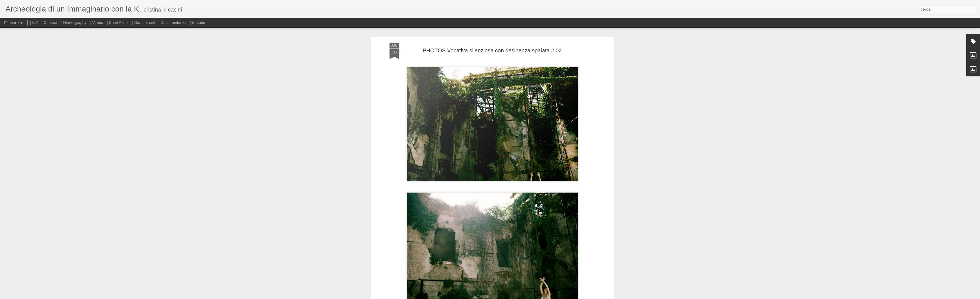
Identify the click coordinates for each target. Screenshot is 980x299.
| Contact (49, 22)
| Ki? (34, 22)
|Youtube (198, 22)
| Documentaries (172, 22)
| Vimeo (97, 22)
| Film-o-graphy (74, 22)
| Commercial (143, 22)
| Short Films (118, 22)
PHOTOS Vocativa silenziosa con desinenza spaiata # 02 (492, 48)
